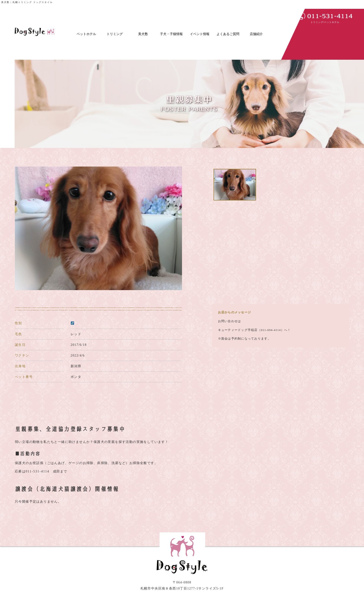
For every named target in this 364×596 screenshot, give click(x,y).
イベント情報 (200, 34)
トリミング (115, 34)
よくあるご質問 (228, 34)
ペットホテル (86, 34)
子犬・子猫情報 (171, 34)
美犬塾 (143, 34)
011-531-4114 (37, 471)
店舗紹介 (256, 34)
